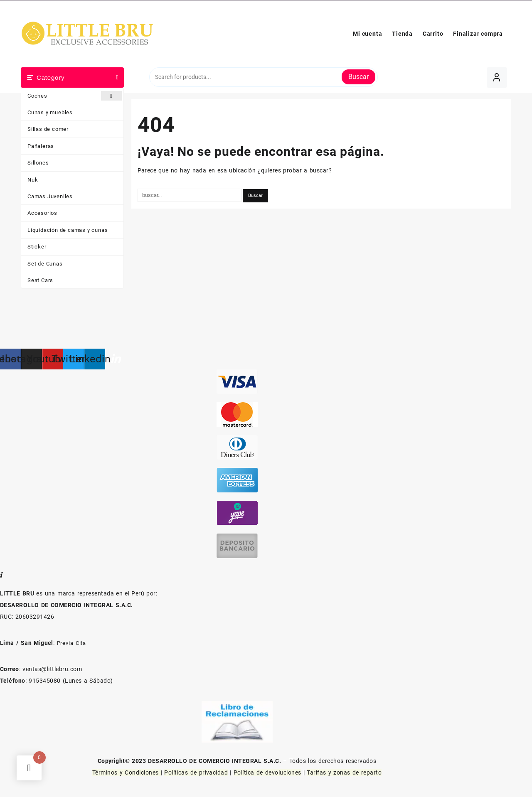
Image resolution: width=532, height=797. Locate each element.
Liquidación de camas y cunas (68, 230)
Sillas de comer (48, 129)
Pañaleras (41, 146)
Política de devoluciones (267, 772)
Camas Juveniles (50, 196)
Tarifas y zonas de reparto (344, 772)
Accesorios (42, 213)
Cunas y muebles (50, 112)
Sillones (38, 163)
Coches (75, 96)
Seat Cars (40, 280)
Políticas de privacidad (196, 772)
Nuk (33, 180)
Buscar (358, 77)
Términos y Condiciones (127, 772)
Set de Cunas (45, 264)
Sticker (37, 247)
